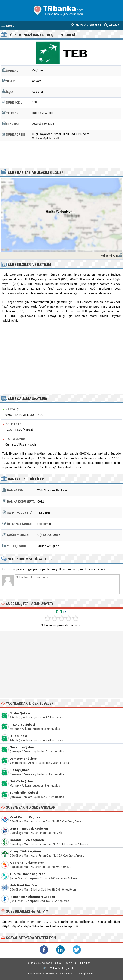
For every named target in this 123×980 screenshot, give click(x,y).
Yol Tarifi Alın (109, 256)
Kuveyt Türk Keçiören (25, 851)
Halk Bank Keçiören (24, 885)
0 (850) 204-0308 (43, 113)
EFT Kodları (84, 963)
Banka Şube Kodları (42, 963)
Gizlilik (80, 974)
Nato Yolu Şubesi (22, 781)
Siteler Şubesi (20, 713)
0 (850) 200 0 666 (49, 535)
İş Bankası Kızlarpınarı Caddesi (33, 897)
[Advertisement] (61, 154)
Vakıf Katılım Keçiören (26, 817)
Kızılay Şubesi (20, 770)
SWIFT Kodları (66, 963)
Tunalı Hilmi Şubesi (24, 793)
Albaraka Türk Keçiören (27, 863)
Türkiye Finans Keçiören (28, 874)
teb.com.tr (44, 524)
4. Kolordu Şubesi (22, 725)
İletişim (89, 974)
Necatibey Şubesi (23, 747)
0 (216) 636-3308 (43, 124)
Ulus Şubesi (18, 736)
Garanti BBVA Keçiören (27, 840)
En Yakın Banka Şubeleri (61, 968)
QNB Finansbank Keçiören (29, 829)
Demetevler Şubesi (24, 759)
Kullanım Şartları (65, 974)
